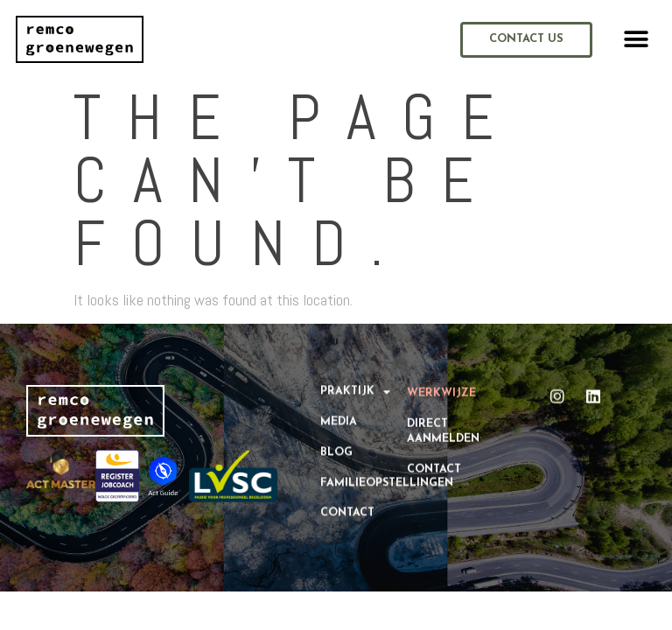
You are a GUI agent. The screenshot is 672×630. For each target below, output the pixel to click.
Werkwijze (441, 387)
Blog (336, 442)
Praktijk (355, 382)
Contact (347, 503)
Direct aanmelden (443, 424)
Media (339, 412)
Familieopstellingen (364, 472)
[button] (637, 40)
